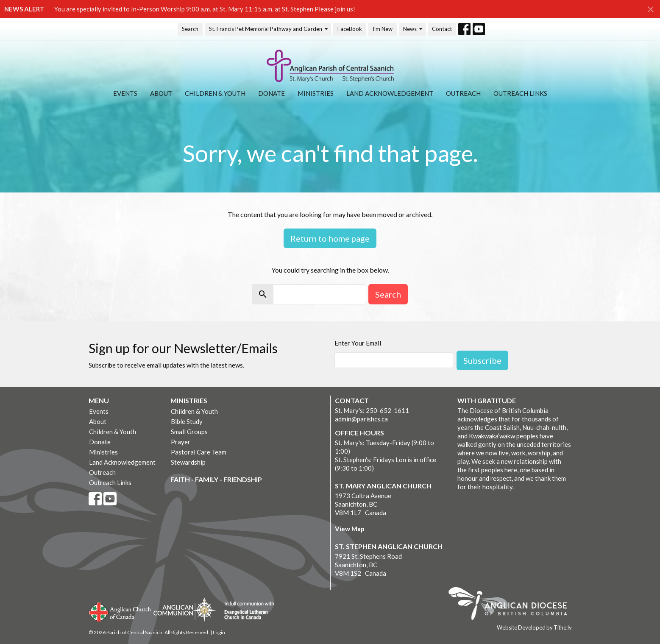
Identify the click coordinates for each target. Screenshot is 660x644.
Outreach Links (520, 93)
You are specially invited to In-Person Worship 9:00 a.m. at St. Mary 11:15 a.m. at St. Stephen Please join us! (205, 9)
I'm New (383, 29)
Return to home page (330, 238)
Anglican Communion (185, 609)
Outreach (463, 93)
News (413, 29)
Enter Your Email (358, 343)
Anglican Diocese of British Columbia (512, 605)
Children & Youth (215, 93)
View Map (350, 529)
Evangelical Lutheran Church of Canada (246, 611)
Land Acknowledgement (390, 93)
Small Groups (189, 432)
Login (219, 632)
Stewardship (188, 462)
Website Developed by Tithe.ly (534, 627)
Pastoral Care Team (199, 452)
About (161, 93)
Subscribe (482, 360)
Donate (272, 93)
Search (190, 29)
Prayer (181, 442)
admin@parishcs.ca (361, 419)
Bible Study (187, 421)
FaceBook (350, 29)
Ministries (316, 93)
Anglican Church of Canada (120, 611)
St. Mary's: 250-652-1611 (372, 410)
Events (125, 93)
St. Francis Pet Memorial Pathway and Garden (269, 29)
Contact (442, 29)
